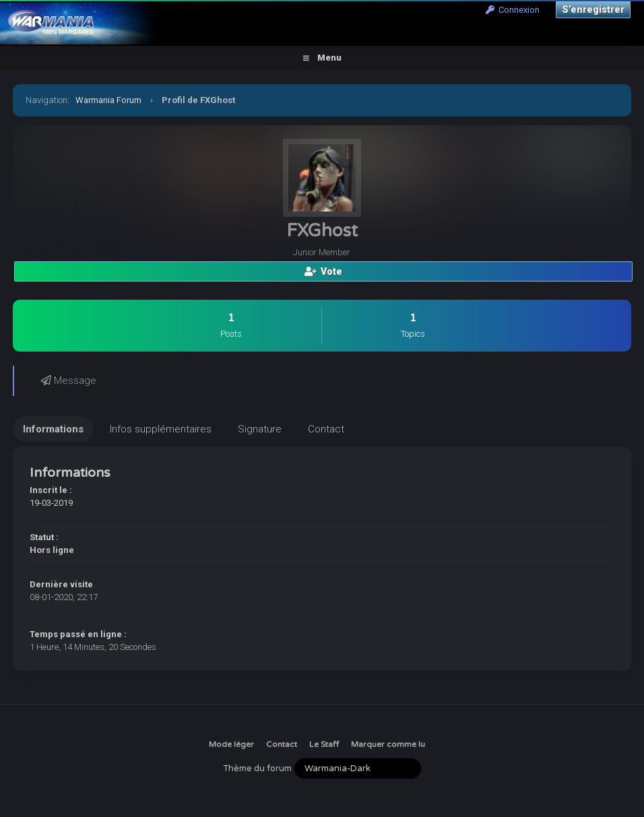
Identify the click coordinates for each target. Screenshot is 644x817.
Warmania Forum (108, 100)
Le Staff (324, 744)
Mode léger (231, 744)
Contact (282, 744)
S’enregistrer (593, 9)
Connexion (513, 10)
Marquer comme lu (388, 744)
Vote (323, 271)
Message (69, 381)
